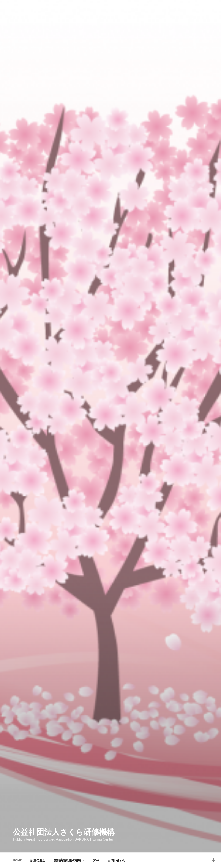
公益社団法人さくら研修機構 (64, 832)
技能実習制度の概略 (70, 860)
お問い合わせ (117, 860)
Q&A (96, 860)
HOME (17, 860)
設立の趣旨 (38, 860)
